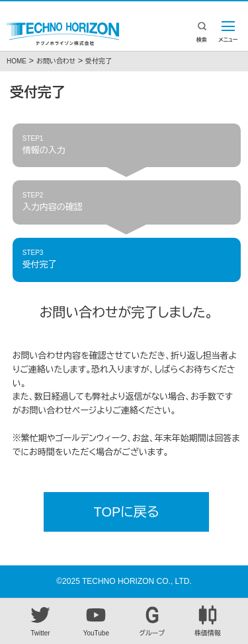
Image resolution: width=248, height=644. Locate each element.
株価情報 (208, 621)
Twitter (40, 621)
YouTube (96, 621)
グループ (152, 621)
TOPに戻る (127, 512)
